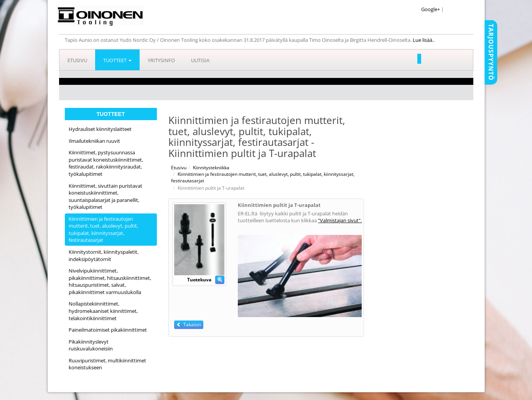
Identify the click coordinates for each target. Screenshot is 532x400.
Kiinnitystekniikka (211, 168)
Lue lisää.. (424, 40)
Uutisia (200, 60)
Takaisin (189, 325)
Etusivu (77, 60)
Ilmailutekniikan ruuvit (94, 141)
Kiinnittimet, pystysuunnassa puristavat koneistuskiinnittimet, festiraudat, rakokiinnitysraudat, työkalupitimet (106, 163)
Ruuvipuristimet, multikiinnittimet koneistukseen (107, 364)
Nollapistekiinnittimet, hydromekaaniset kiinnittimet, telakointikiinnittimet (103, 311)
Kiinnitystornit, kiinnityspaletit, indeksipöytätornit (104, 255)
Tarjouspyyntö (491, 52)
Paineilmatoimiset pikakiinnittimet (108, 330)
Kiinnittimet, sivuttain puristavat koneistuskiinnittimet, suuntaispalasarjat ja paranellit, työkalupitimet (105, 197)
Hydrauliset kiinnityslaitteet (100, 129)
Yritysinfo (161, 60)
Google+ (431, 9)
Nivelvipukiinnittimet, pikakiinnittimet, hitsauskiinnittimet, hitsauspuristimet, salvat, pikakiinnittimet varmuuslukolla (110, 281)
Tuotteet (117, 60)
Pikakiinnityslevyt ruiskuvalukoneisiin (91, 345)
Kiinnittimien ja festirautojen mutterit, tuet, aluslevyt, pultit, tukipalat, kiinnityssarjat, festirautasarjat (103, 230)
